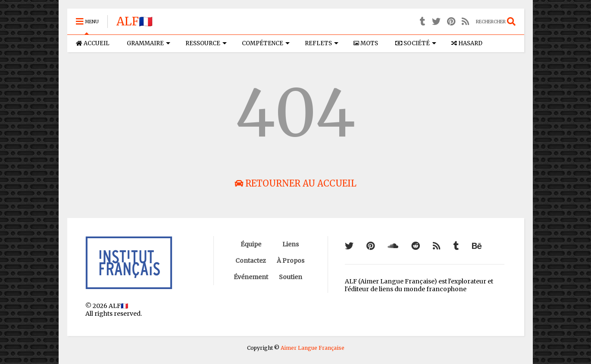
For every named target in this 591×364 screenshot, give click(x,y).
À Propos (291, 261)
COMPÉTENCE (266, 43)
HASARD (467, 43)
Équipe (251, 244)
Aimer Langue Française (313, 348)
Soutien (291, 277)
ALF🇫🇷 (134, 21)
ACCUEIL (93, 43)
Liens (291, 244)
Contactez (251, 261)
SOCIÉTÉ (416, 43)
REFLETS (322, 43)
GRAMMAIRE (149, 43)
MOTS (366, 43)
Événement (251, 277)
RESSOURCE (206, 43)
